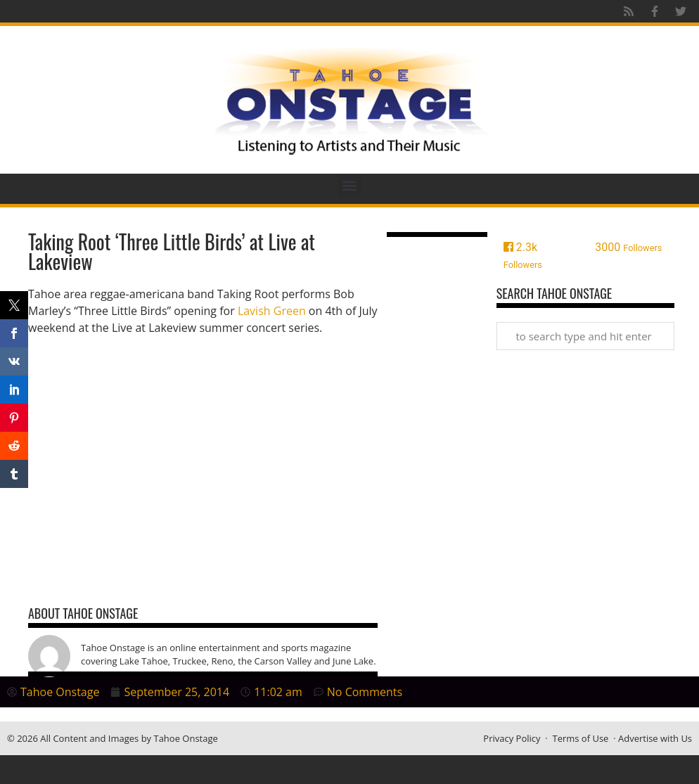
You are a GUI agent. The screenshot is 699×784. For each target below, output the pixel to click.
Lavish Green (272, 311)
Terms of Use (580, 738)
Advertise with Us (655, 738)
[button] (350, 185)
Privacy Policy (512, 738)
